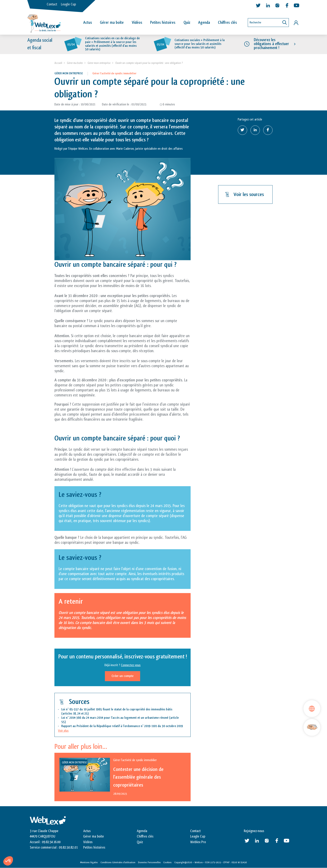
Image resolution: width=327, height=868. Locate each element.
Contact (52, 4)
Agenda (204, 23)
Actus (88, 23)
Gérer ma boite (75, 63)
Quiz (187, 23)
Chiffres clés (227, 23)
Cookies (167, 862)
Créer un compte (123, 676)
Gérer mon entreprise (99, 63)
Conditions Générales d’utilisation (118, 862)
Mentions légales (89, 862)
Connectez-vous (131, 665)
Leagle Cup (68, 4)
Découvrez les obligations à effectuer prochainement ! (271, 44)
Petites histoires (163, 23)
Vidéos (137, 23)
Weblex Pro (198, 842)
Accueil (58, 63)
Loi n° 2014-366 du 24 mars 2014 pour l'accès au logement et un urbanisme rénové (115, 718)
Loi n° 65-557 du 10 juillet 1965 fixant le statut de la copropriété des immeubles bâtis (117, 709)
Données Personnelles (149, 862)
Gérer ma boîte (112, 23)
